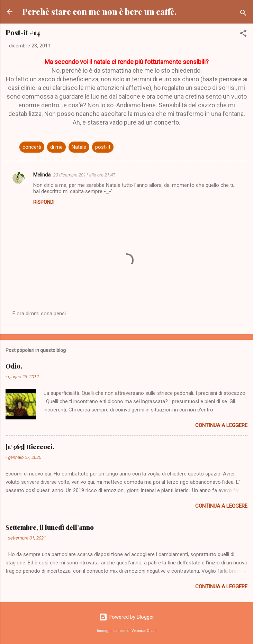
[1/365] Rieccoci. (30, 447)
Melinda (42, 175)
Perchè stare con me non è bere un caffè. (99, 12)
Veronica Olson (144, 631)
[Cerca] (243, 14)
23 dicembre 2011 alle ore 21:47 (84, 175)
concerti (32, 147)
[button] (243, 34)
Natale (79, 147)
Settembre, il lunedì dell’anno (50, 527)
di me (56, 147)
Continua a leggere (221, 425)
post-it (103, 147)
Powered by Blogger (126, 617)
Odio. (14, 366)
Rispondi (44, 202)
